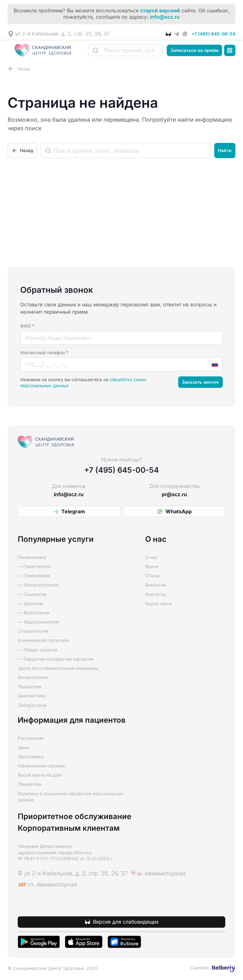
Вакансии (156, 585)
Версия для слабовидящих (126, 922)
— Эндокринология (39, 622)
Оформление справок (41, 766)
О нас (151, 557)
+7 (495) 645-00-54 (213, 34)
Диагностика (32, 696)
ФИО (27, 326)
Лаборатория (32, 705)
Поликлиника (32, 557)
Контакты (155, 594)
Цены (23, 747)
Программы (31, 756)
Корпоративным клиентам (69, 828)
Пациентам (30, 784)
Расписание (31, 738)
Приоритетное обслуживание (75, 817)
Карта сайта (159, 603)
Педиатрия (30, 686)
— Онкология (32, 594)
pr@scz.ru (174, 494)
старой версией (160, 11)
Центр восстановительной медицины (58, 668)
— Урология (31, 603)
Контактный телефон (44, 352)
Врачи (152, 566)
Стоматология (33, 631)
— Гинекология (34, 576)
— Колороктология (38, 585)
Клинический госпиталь (43, 640)
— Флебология (34, 613)
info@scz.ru (165, 17)
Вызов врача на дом (40, 775)
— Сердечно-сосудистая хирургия (56, 659)
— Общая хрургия (37, 650)
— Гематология (34, 566)
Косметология (33, 677)
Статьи (153, 576)
